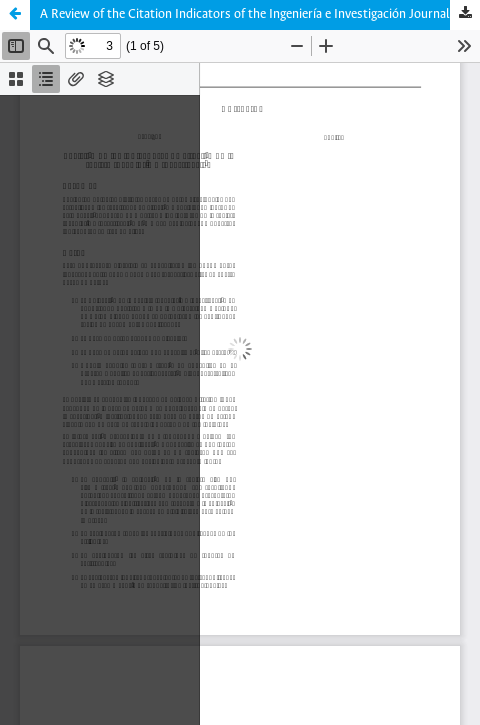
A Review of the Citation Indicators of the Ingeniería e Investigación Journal (245, 14)
